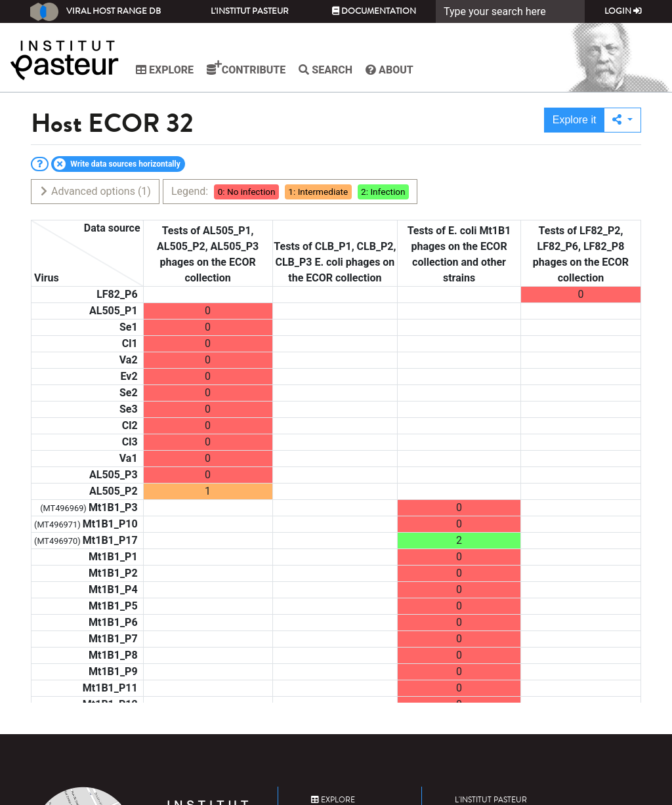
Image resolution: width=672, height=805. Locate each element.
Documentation (374, 11)
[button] (622, 120)
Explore (165, 70)
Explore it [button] (575, 120)
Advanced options (95, 191)
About (389, 70)
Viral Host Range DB (95, 12)
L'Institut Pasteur (250, 11)
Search (325, 70)
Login (623, 11)
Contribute (246, 68)
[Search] (510, 11)
